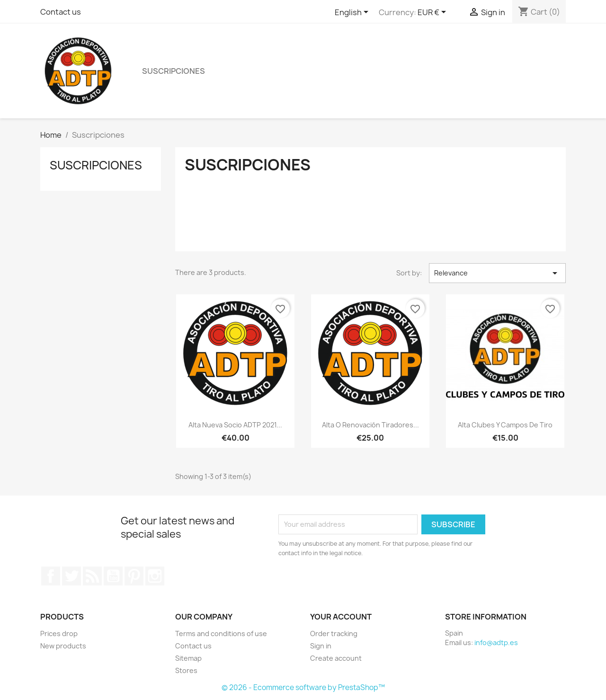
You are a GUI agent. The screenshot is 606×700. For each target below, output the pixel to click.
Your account (341, 617)
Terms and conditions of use (221, 634)
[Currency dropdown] (433, 13)
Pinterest (134, 576)
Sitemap (188, 658)
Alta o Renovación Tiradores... (370, 425)
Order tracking (334, 634)
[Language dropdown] (353, 13)
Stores (186, 670)
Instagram (155, 576)
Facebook (51, 576)
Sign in (321, 646)
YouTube (113, 576)
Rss (92, 576)
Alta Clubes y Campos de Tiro (505, 425)
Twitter (71, 576)
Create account (336, 658)
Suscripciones (174, 71)
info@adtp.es (496, 642)
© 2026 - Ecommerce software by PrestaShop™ (303, 687)
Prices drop (59, 634)
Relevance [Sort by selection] (497, 273)
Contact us (61, 12)
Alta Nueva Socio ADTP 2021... (235, 425)
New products (63, 646)
